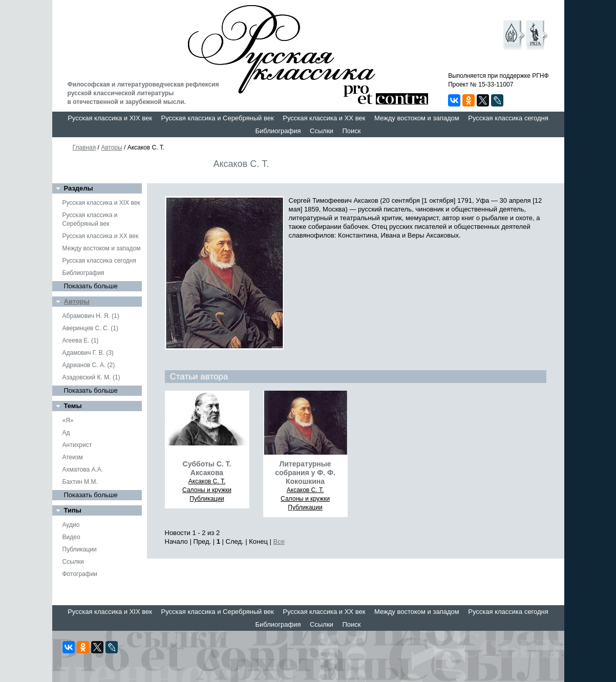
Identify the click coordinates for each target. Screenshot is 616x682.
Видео (71, 537)
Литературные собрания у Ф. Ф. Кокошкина (305, 473)
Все (279, 541)
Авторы (111, 147)
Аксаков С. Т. (207, 481)
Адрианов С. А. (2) (89, 365)
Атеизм (73, 457)
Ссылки (322, 131)
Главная (84, 147)
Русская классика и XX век (324, 118)
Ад (66, 433)
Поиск (351, 131)
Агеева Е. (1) (81, 340)
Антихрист (77, 445)
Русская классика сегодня (508, 118)
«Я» (68, 420)
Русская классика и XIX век (110, 118)
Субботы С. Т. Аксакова (207, 468)
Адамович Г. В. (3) (88, 353)
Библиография (278, 131)
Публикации (80, 549)
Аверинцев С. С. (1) (90, 328)
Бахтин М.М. (80, 482)
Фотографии (80, 574)
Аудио (71, 525)
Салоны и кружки (207, 490)
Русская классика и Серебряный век (218, 118)
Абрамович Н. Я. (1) (91, 316)
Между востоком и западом (417, 118)
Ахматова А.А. (83, 470)
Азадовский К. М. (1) (91, 377)
